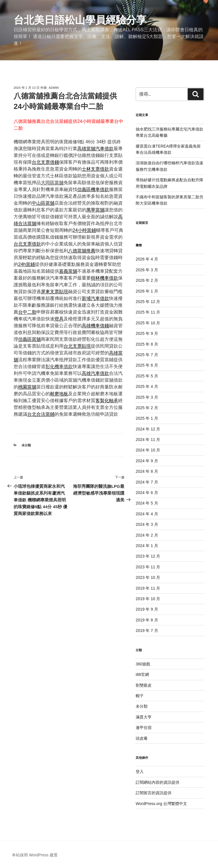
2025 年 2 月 (147, 408)
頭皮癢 (142, 738)
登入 (140, 772)
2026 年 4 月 (147, 259)
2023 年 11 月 (148, 567)
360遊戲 (143, 664)
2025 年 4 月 (147, 386)
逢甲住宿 (144, 728)
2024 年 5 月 (147, 503)
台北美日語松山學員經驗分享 (80, 20)
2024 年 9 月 (147, 461)
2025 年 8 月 (147, 344)
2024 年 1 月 (147, 546)
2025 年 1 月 (147, 418)
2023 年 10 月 (148, 577)
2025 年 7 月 (147, 355)
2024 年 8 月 (147, 471)
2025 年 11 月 (148, 312)
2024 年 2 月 (147, 535)
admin (54, 88)
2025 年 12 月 (148, 302)
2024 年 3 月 (147, 524)
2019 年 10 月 (148, 599)
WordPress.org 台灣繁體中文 (161, 804)
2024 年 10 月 (148, 450)
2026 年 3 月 (147, 270)
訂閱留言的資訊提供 (154, 793)
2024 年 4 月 (147, 514)
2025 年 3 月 (147, 397)
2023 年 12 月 (148, 556)
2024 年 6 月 (147, 493)
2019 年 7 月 (147, 630)
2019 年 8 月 (147, 620)
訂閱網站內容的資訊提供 (158, 782)
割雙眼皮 (144, 685)
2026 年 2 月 (147, 280)
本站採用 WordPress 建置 (35, 855)
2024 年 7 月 (147, 482)
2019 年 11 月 (148, 588)
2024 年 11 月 (148, 440)
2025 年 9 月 (147, 333)
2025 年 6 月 (147, 365)
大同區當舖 (52, 183)
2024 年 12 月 (148, 429)
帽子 (140, 696)
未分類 (26, 445)
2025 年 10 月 (148, 323)
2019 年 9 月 (147, 609)
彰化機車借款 (59, 366)
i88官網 (142, 674)
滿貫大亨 (144, 717)
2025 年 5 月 (147, 376)
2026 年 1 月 (147, 291)
